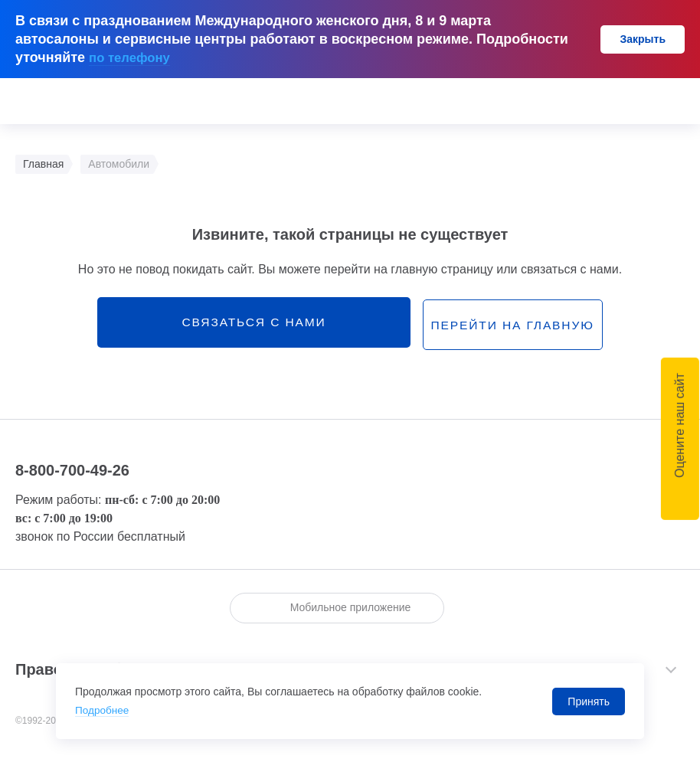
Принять (589, 701)
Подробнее (103, 711)
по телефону (132, 57)
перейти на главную (464, 324)
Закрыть (643, 39)
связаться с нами (250, 324)
